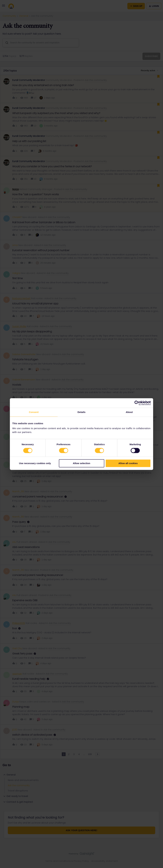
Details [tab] (81, 412)
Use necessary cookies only (35, 463)
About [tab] (129, 412)
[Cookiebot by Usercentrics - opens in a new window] (137, 403)
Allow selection (81, 463)
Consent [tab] (34, 412)
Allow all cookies (128, 463)
